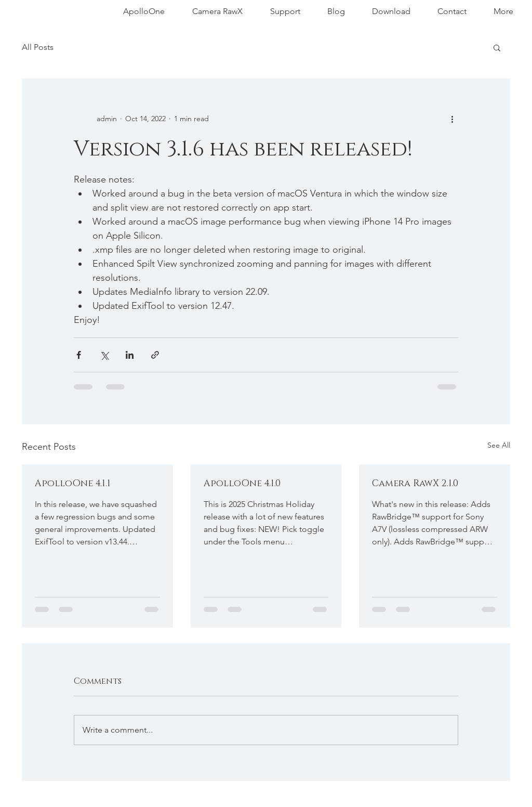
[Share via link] (155, 355)
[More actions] (452, 119)
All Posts (38, 47)
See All (499, 445)
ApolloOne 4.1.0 (242, 484)
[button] (497, 47)
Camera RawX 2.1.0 (415, 484)
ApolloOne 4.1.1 (73, 484)
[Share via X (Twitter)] (104, 355)
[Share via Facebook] (79, 355)
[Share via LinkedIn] (130, 355)
